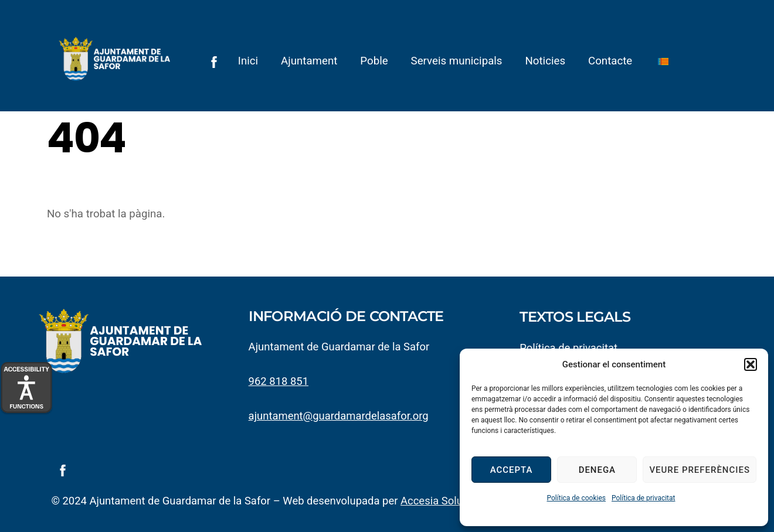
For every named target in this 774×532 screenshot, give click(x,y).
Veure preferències (700, 470)
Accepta (512, 470)
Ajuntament (309, 61)
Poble (374, 61)
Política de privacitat (644, 498)
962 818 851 (279, 383)
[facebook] (214, 61)
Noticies (546, 61)
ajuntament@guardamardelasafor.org (340, 418)
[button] (751, 364)
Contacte (610, 61)
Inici (248, 61)
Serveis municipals (457, 61)
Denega (597, 470)
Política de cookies (576, 498)
